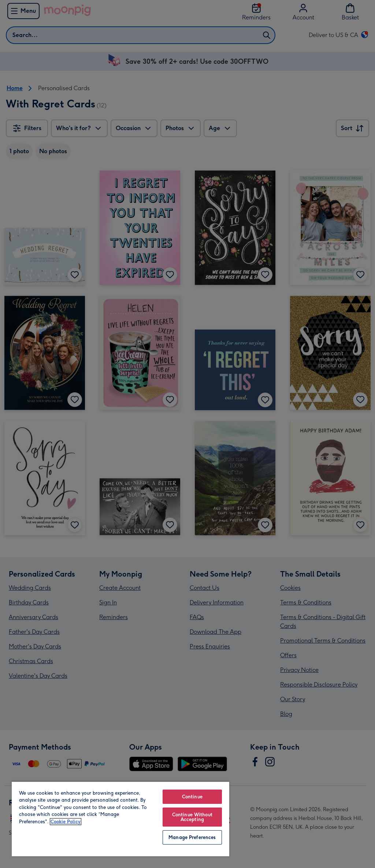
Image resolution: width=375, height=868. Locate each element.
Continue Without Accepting (192, 817)
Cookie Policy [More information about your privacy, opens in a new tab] (66, 822)
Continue (192, 797)
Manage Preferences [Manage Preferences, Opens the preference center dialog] (192, 837)
